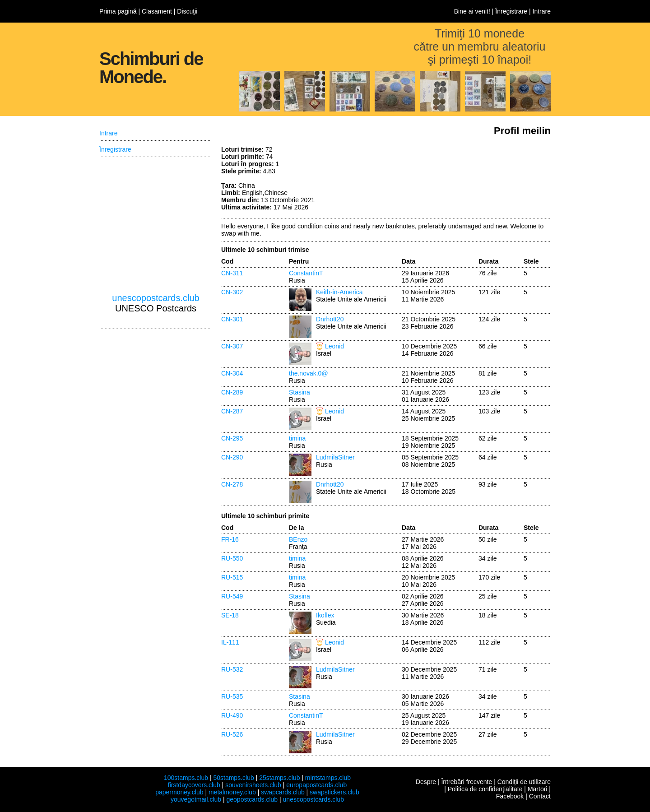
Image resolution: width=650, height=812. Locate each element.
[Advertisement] (483, 180)
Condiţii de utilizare (524, 782)
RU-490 (232, 715)
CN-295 (232, 438)
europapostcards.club (316, 785)
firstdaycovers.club (194, 785)
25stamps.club (279, 778)
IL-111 (230, 642)
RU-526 (232, 734)
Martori (538, 789)
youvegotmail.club (196, 799)
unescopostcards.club (156, 298)
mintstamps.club (328, 778)
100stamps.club (186, 778)
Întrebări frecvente (467, 782)
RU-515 (232, 577)
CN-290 (232, 457)
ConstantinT (306, 273)
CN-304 (232, 373)
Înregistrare (511, 11)
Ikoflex (325, 615)
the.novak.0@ (309, 373)
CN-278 (232, 484)
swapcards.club (283, 792)
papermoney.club (179, 792)
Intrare (542, 11)
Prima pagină (118, 11)
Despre (426, 782)
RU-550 (232, 558)
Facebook (510, 796)
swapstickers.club (334, 792)
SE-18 (230, 615)
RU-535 (232, 696)
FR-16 (230, 539)
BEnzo (298, 539)
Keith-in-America (339, 292)
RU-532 (232, 669)
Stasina (299, 392)
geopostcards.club (252, 799)
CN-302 (232, 292)
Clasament (157, 11)
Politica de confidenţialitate (485, 789)
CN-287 (232, 411)
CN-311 (232, 273)
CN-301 (232, 319)
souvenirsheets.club (253, 785)
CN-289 (232, 392)
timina (297, 438)
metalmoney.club (232, 792)
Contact (540, 796)
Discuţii (187, 11)
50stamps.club (233, 778)
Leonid (334, 346)
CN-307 (232, 346)
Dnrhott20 (330, 319)
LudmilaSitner (335, 457)
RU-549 (232, 596)
